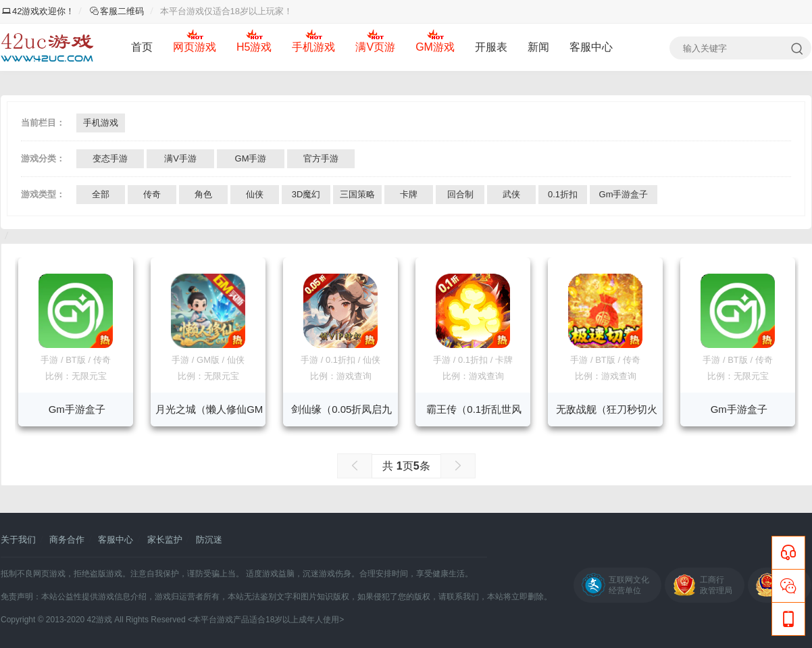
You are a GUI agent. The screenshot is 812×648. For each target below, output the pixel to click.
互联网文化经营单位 (629, 585)
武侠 (511, 194)
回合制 (460, 194)
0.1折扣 (563, 194)
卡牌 (409, 194)
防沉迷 (209, 540)
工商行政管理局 (716, 585)
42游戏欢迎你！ (38, 11)
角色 (203, 194)
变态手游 (110, 158)
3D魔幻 (306, 194)
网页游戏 (195, 47)
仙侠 (255, 194)
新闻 (538, 47)
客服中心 (591, 47)
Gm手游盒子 (624, 194)
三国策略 (357, 194)
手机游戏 (313, 47)
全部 (101, 194)
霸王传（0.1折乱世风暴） (474, 415)
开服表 (491, 47)
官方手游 (321, 158)
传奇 (152, 194)
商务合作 (67, 540)
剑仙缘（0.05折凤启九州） (341, 415)
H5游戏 (254, 47)
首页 (142, 47)
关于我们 (18, 540)
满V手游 (180, 158)
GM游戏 (435, 47)
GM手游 (251, 158)
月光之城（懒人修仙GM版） (209, 415)
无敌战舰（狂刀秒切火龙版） (607, 415)
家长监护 (165, 540)
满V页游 (375, 47)
